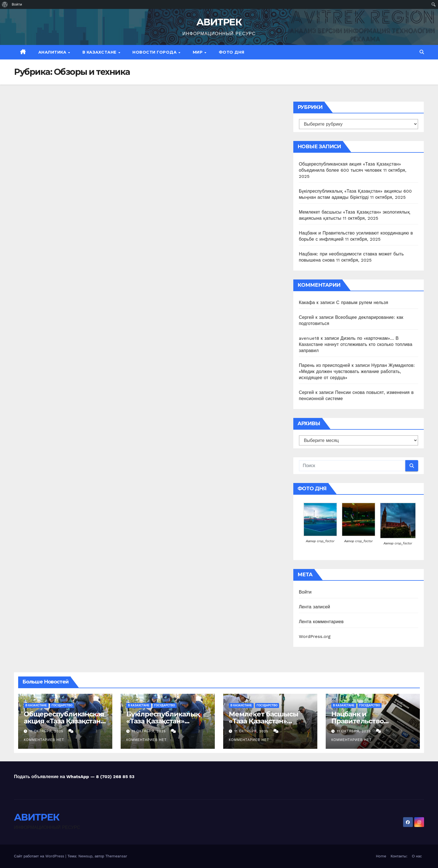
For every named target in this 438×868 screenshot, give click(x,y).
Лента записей (315, 607)
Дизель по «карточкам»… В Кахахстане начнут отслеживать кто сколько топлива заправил (356, 344)
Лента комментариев (321, 622)
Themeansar (116, 856)
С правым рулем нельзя (362, 303)
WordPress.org (315, 636)
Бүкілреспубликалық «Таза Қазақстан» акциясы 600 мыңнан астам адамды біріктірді (167, 724)
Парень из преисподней (324, 365)
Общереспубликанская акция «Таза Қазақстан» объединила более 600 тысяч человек (64, 724)
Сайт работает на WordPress (40, 856)
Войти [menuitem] (17, 4)
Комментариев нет (44, 740)
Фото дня (232, 52)
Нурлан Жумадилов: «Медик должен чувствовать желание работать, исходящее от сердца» (357, 371)
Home (381, 856)
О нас (417, 856)
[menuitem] (5, 4)
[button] (422, 52)
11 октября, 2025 (47, 731)
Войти (305, 592)
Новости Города (155, 52)
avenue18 (309, 338)
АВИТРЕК (219, 22)
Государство (62, 705)
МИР (198, 52)
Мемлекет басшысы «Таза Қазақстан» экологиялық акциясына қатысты (264, 724)
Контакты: (399, 856)
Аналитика (53, 52)
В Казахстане (100, 52)
